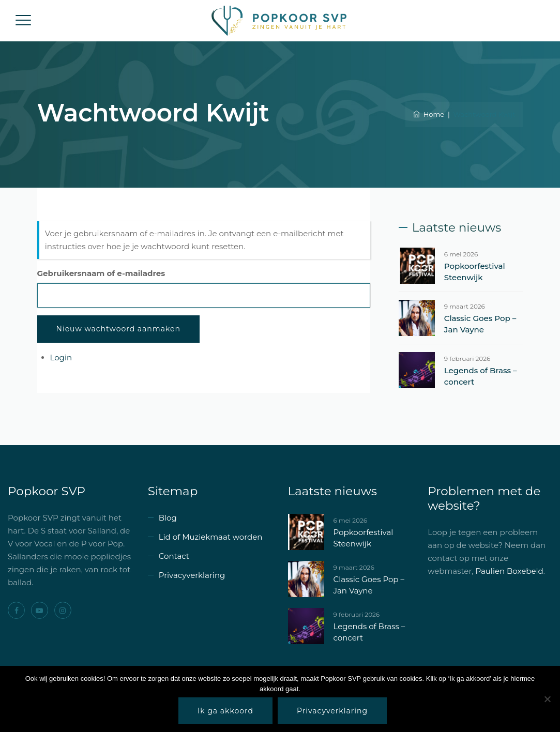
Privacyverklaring (192, 575)
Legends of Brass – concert (481, 376)
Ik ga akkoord (225, 711)
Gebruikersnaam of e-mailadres (101, 273)
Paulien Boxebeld (509, 571)
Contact (174, 556)
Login (61, 357)
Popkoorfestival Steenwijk (475, 272)
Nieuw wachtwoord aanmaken (118, 329)
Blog (168, 518)
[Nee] (547, 699)
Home (429, 114)
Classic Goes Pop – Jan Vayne (480, 324)
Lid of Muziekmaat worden (211, 537)
